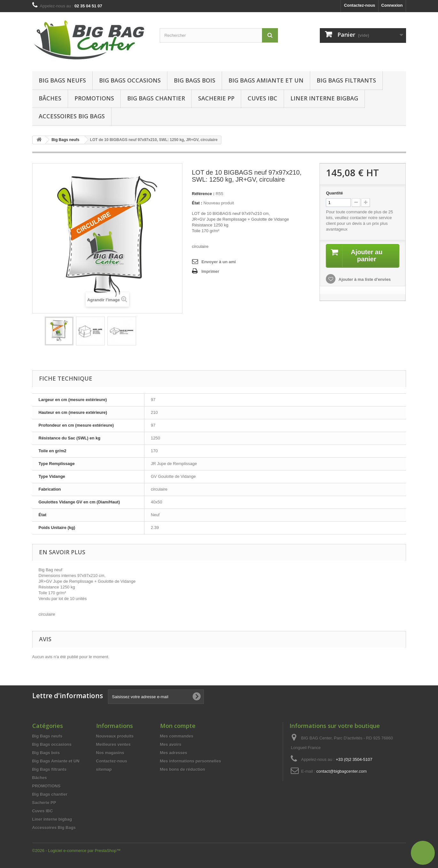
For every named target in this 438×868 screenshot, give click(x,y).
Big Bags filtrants (346, 80)
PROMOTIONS (46, 786)
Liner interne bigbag (324, 98)
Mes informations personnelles (191, 761)
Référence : (203, 194)
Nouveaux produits (115, 736)
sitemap (104, 769)
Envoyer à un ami (219, 262)
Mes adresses (174, 753)
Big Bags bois (195, 80)
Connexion (392, 5)
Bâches (50, 98)
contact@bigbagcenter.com (342, 771)
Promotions (94, 98)
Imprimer (211, 271)
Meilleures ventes (113, 744)
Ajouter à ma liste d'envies (364, 279)
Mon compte (178, 726)
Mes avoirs (171, 744)
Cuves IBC (262, 98)
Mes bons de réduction (183, 769)
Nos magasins (110, 753)
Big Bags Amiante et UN (266, 80)
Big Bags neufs (62, 80)
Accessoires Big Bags (72, 116)
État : (197, 203)
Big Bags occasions (130, 80)
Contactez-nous (360, 5)
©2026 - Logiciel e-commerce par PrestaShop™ (77, 851)
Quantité (334, 193)
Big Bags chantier (156, 98)
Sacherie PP (216, 98)
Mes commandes (177, 736)
